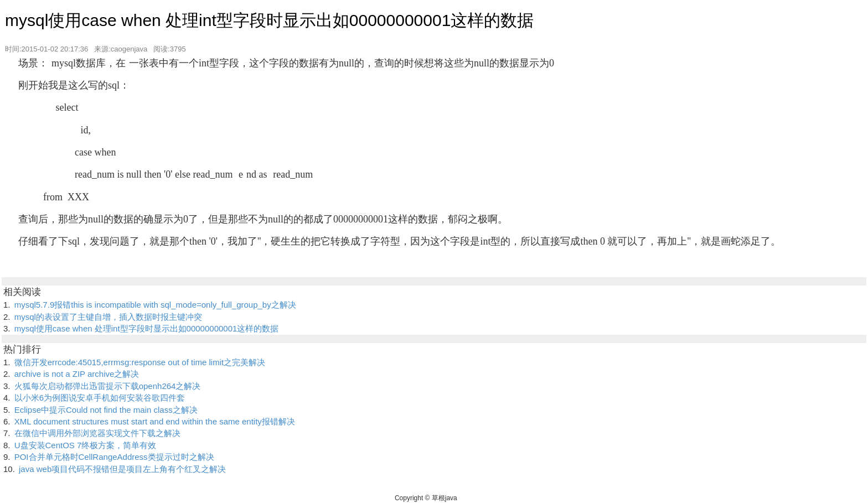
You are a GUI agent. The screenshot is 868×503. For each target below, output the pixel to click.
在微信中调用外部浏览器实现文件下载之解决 (97, 433)
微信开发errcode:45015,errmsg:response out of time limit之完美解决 (140, 362)
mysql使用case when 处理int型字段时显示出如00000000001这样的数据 (147, 328)
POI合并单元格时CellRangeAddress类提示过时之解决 (114, 457)
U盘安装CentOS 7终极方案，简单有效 (86, 445)
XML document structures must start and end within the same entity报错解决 (155, 421)
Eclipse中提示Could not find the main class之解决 (106, 410)
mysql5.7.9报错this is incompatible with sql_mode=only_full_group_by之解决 (155, 305)
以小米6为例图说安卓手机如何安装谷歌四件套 (100, 398)
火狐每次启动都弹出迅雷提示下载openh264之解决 (108, 386)
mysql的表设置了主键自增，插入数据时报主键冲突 (108, 317)
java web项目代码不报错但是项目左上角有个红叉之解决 (122, 469)
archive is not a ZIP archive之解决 (77, 374)
